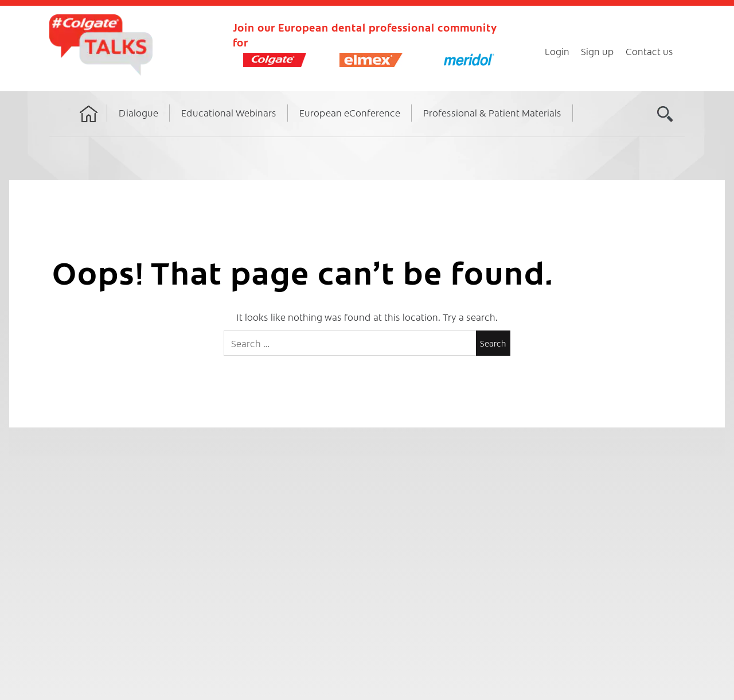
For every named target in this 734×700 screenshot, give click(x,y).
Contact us (649, 51)
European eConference (350, 112)
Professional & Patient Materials (492, 112)
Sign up (598, 51)
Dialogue (138, 112)
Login (557, 51)
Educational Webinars (229, 112)
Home (89, 125)
